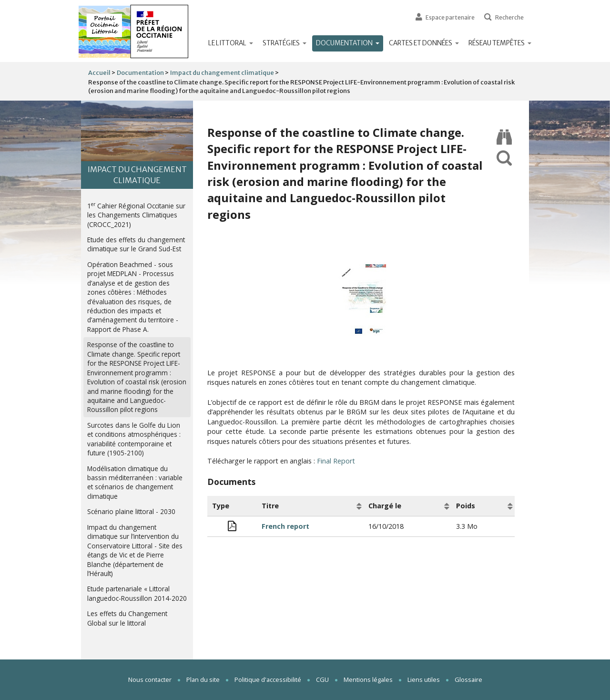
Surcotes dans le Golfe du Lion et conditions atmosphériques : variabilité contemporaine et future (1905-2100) (134, 439)
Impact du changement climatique (222, 72)
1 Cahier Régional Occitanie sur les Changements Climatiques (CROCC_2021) (136, 215)
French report (285, 526)
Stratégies (285, 43)
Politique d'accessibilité (268, 679)
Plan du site (203, 679)
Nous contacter (150, 679)
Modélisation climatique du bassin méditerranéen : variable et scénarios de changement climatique (135, 482)
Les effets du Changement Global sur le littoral (127, 618)
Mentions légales (368, 679)
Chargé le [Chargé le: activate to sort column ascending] (385, 506)
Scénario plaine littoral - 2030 (131, 511)
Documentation (350, 43)
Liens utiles (424, 679)
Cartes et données (424, 43)
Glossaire (468, 679)
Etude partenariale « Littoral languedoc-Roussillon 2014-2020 (137, 593)
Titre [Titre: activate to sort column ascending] (270, 506)
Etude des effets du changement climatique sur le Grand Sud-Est (136, 244)
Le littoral (231, 43)
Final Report (336, 461)
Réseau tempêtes (500, 43)
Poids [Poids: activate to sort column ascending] (466, 506)
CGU (322, 679)
